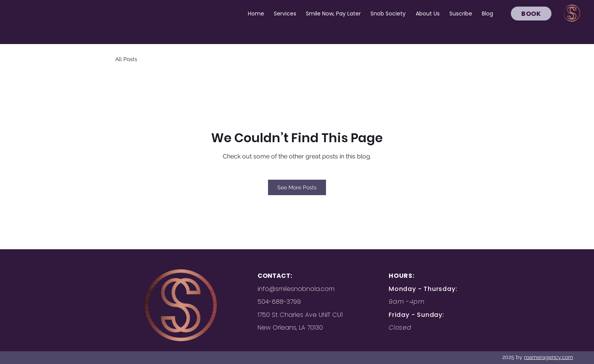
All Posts (126, 59)
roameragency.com (549, 357)
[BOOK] (531, 14)
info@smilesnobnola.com (296, 289)
